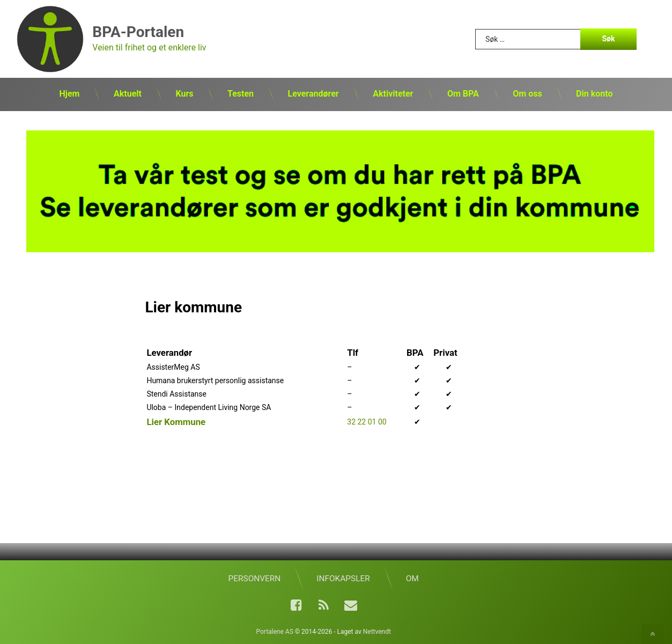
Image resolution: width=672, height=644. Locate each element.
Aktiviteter (393, 94)
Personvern (255, 579)
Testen (241, 94)
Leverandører (313, 94)
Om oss (527, 94)
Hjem (70, 94)
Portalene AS (274, 632)
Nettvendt (377, 632)
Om (412, 579)
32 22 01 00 (367, 422)
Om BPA (463, 94)
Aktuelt (128, 94)
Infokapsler (343, 579)
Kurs (184, 94)
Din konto (594, 94)
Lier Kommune (176, 422)
